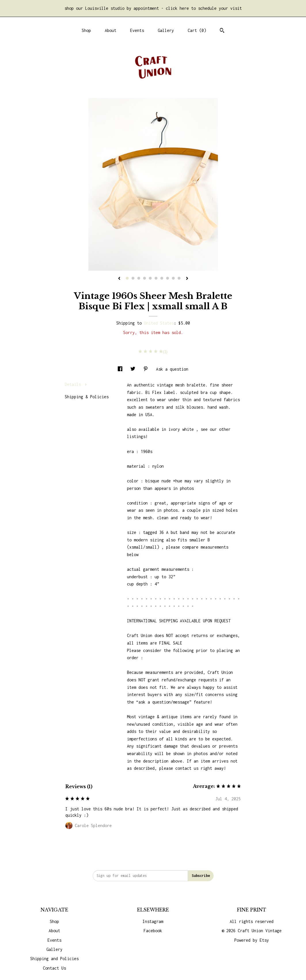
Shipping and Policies (54, 959)
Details (76, 384)
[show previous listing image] (119, 279)
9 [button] (173, 278)
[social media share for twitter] (134, 369)
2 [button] (133, 278)
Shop (86, 30)
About (111, 30)
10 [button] (179, 278)
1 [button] (127, 278)
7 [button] (162, 278)
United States (159, 323)
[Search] (222, 31)
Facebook (153, 931)
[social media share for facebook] (121, 369)
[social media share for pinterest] (147, 369)
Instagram (153, 921)
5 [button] (150, 278)
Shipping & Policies (87, 397)
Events (137, 30)
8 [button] (168, 278)
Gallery (166, 30)
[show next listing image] (187, 279)
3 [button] (139, 278)
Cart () (197, 30)
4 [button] (145, 278)
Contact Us (54, 968)
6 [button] (156, 278)
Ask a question (172, 369)
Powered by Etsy (252, 940)
